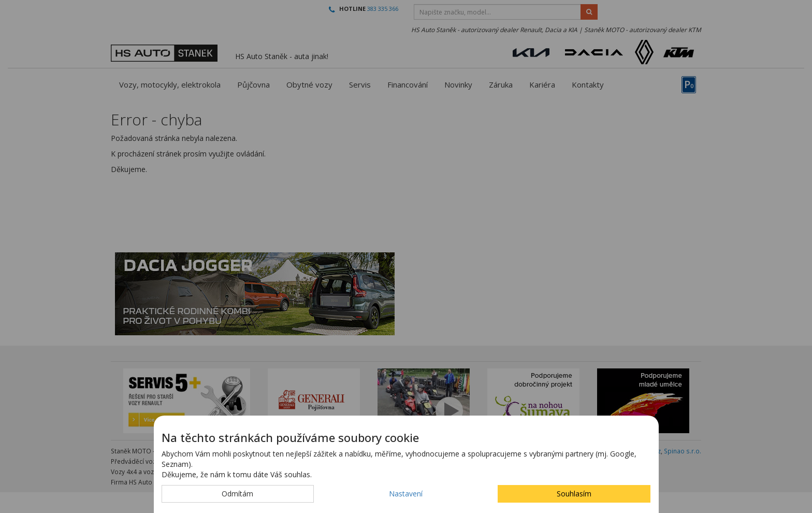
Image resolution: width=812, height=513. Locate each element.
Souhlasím (574, 494)
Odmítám (237, 494)
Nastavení (406, 494)
